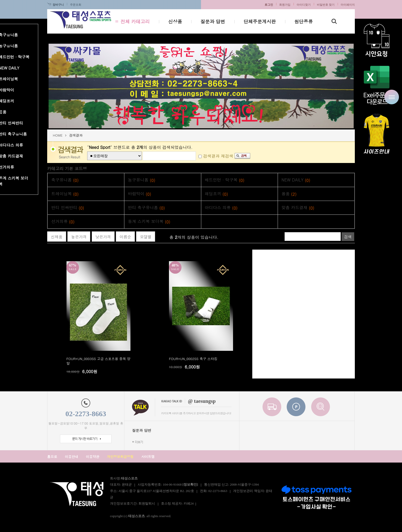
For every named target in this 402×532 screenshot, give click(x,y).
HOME (58, 135)
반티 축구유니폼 (146, 208)
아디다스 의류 (221, 208)
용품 (289, 194)
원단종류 (304, 21)
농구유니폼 (142, 180)
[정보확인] (190, 484)
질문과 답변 (213, 21)
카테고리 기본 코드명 (67, 168)
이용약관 (93, 457)
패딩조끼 (217, 194)
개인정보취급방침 (120, 457)
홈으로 (52, 457)
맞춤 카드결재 (298, 208)
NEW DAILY (296, 180)
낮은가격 (103, 237)
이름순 (125, 237)
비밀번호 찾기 (326, 5)
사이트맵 (148, 457)
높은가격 (79, 237)
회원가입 (285, 5)
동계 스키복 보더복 (149, 222)
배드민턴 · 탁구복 (225, 180)
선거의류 (63, 222)
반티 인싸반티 (68, 208)
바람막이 (140, 194)
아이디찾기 (304, 5)
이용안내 (72, 457)
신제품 (57, 237)
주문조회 (76, 5)
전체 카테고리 (135, 21)
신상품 (175, 21)
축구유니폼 (65, 180)
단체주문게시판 (260, 21)
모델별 (146, 237)
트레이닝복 (65, 194)
